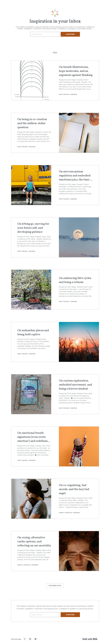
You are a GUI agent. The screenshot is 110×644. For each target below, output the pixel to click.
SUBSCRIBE (70, 34)
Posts (55, 52)
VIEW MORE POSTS (55, 586)
